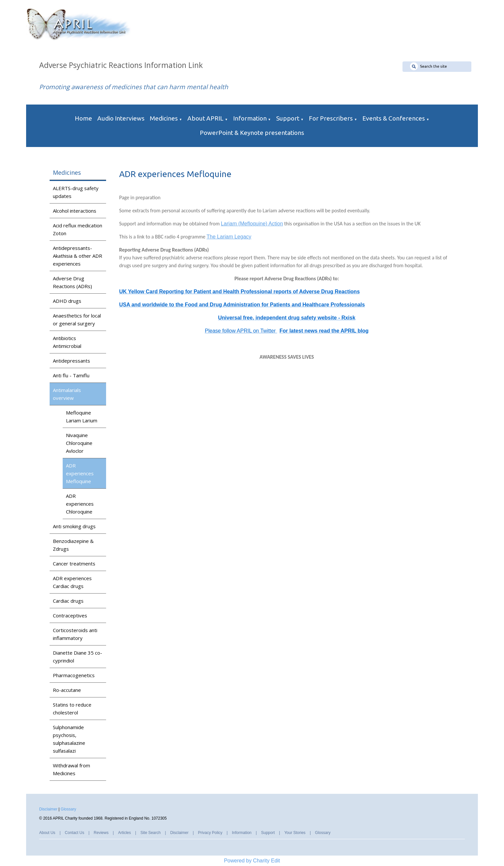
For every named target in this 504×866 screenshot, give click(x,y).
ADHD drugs (67, 301)
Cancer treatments (74, 564)
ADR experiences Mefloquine (80, 473)
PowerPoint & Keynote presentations (252, 133)
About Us (47, 833)
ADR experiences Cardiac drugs (72, 582)
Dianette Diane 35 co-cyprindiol (78, 657)
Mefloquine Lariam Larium (82, 417)
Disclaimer (48, 809)
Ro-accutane (67, 690)
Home (83, 118)
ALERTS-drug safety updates (76, 192)
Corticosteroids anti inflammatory (75, 634)
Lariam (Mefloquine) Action (252, 224)
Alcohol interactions (75, 211)
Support (288, 118)
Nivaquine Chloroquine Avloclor (79, 443)
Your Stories (295, 833)
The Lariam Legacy (229, 237)
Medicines (164, 118)
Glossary (68, 809)
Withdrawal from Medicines (71, 769)
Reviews (101, 833)
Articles (125, 833)
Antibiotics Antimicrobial (67, 342)
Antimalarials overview (67, 394)
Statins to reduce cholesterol (72, 709)
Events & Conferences (394, 118)
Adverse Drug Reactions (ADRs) (72, 282)
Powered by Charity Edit (252, 861)
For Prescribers (331, 118)
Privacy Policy (210, 833)
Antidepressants (71, 361)
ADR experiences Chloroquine (80, 504)
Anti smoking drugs (74, 526)
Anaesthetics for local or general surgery (77, 319)
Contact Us (75, 833)
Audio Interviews (121, 118)
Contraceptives (70, 615)
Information (250, 118)
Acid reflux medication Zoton (78, 229)
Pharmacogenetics (74, 675)
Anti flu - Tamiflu (71, 375)
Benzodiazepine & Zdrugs (73, 545)
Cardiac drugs (68, 601)
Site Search (150, 833)
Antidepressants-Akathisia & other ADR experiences (78, 256)
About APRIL (205, 118)
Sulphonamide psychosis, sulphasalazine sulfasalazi (69, 739)
